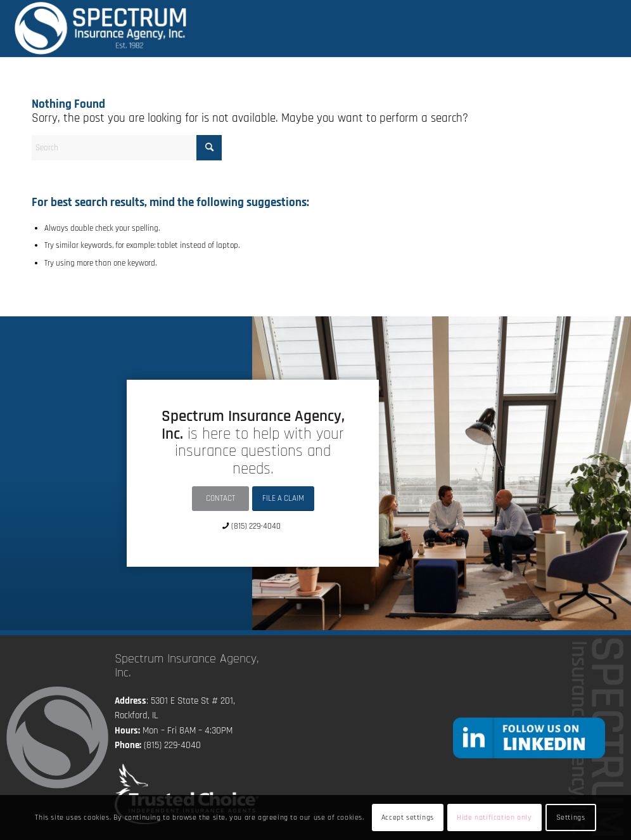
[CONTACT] (220, 499)
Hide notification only (494, 817)
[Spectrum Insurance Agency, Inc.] (101, 29)
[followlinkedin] (529, 738)
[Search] (127, 148)
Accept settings (408, 817)
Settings (571, 817)
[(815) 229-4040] (253, 526)
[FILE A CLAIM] (283, 499)
